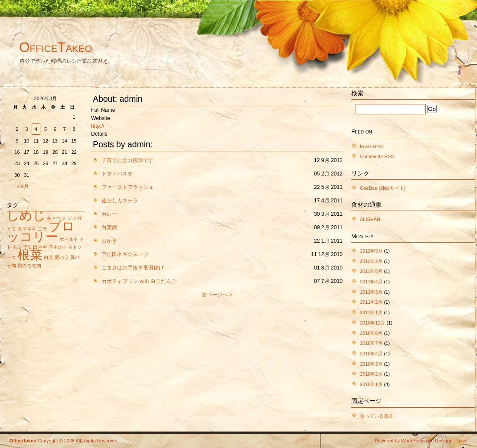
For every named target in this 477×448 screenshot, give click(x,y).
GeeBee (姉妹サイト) (383, 188)
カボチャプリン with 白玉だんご (139, 281)
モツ (17, 247)
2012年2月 (371, 261)
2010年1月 (371, 384)
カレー (109, 214)
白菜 (49, 257)
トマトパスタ (117, 174)
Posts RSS (371, 146)
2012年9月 (371, 251)
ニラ (42, 229)
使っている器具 (377, 416)
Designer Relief (451, 441)
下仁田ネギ (35, 247)
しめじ (26, 215)
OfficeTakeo (56, 47)
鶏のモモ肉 (29, 266)
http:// (98, 126)
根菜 (30, 255)
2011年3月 (371, 292)
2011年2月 (371, 302)
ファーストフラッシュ (127, 187)
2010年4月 (371, 354)
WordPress (413, 441)
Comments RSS (377, 156)
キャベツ (56, 218)
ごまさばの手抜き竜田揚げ (133, 268)
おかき (109, 241)
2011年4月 (371, 282)
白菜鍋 (109, 227)
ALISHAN (370, 219)
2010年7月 (371, 343)
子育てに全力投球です (127, 160)
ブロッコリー (41, 231)
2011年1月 (371, 312)
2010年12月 (373, 323)
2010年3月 (371, 364)
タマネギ (27, 229)
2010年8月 (371, 333)
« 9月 (23, 186)
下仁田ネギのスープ (125, 254)
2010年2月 (371, 374)
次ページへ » (217, 295)
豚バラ (62, 257)
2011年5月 (371, 271)
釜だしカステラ (120, 201)
